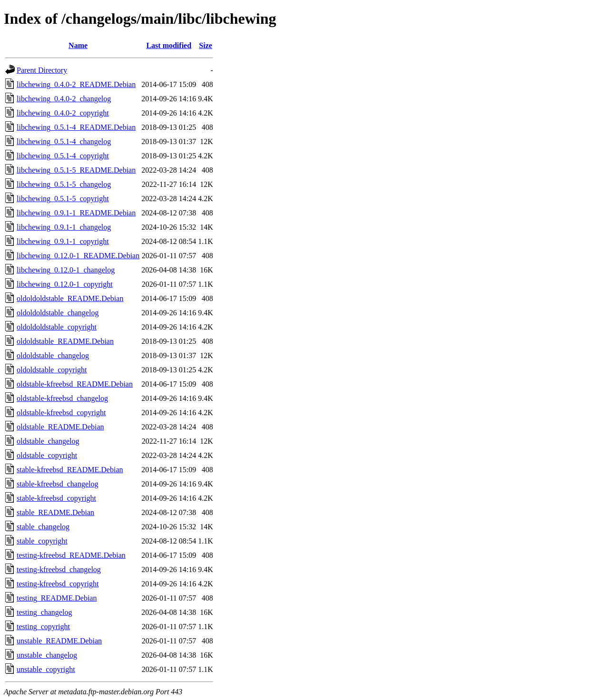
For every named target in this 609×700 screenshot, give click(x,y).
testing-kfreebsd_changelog (59, 569)
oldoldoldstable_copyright (57, 327)
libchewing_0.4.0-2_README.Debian (76, 84)
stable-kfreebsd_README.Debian (70, 470)
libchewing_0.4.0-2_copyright (63, 113)
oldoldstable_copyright (52, 370)
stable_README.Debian (55, 512)
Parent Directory (42, 70)
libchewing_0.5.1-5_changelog (64, 184)
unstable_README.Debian (59, 641)
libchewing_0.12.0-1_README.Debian (78, 256)
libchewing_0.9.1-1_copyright (63, 241)
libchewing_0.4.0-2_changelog (64, 99)
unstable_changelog (47, 655)
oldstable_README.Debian (60, 427)
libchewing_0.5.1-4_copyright (63, 156)
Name (78, 45)
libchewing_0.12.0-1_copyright (65, 284)
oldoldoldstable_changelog (58, 313)
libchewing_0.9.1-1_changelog (64, 227)
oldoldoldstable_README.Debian (70, 298)
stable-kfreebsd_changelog (57, 484)
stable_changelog (43, 527)
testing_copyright (43, 627)
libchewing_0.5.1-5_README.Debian (76, 170)
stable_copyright (42, 541)
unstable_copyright (46, 669)
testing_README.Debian (57, 598)
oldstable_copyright (47, 455)
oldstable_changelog (48, 441)
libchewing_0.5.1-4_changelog (64, 141)
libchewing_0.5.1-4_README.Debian (76, 127)
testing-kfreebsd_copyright (58, 584)
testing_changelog (44, 612)
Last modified (169, 45)
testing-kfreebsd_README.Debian (71, 555)
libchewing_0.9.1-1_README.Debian (76, 213)
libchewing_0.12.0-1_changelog (66, 270)
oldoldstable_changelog (53, 355)
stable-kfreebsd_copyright (56, 498)
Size (206, 45)
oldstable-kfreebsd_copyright (61, 413)
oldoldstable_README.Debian (65, 341)
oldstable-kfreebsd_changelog (62, 398)
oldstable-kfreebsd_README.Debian (75, 384)
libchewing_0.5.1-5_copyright (63, 199)
